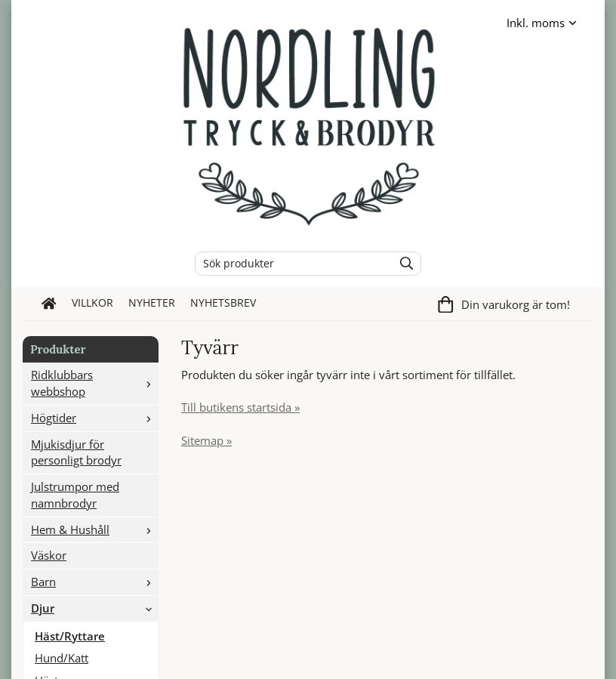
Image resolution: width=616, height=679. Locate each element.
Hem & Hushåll (94, 529)
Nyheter (152, 303)
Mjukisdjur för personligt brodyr (76, 452)
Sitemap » (206, 440)
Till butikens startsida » (240, 407)
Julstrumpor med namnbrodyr (75, 495)
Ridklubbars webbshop (94, 383)
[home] (49, 304)
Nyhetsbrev (223, 303)
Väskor (49, 555)
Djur (94, 608)
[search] (403, 264)
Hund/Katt (62, 658)
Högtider (94, 418)
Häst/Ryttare (70, 636)
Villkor (92, 303)
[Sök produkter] (290, 264)
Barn (94, 582)
